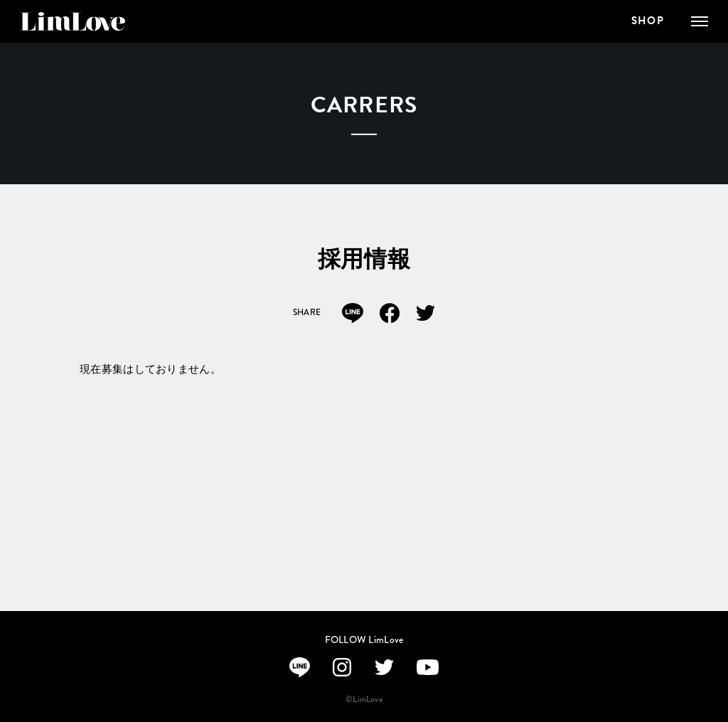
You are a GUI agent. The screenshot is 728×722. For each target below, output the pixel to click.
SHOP (648, 21)
